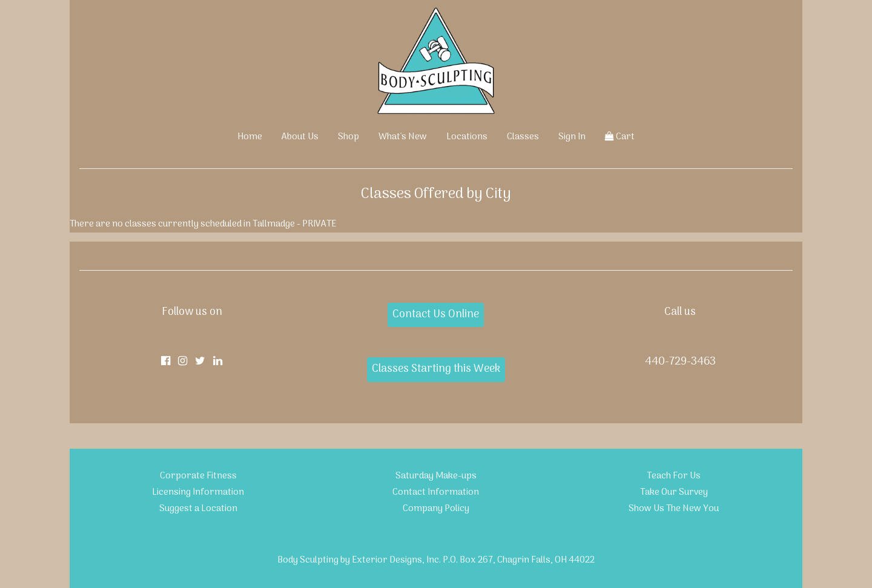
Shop (348, 137)
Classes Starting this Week (436, 369)
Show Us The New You (674, 509)
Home (250, 137)
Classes (523, 137)
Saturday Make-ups (436, 476)
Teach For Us (674, 476)
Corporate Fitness (198, 476)
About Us (300, 137)
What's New (403, 137)
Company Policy (436, 509)
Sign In (572, 137)
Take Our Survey (674, 492)
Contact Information (436, 492)
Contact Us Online (436, 315)
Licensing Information (198, 492)
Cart (620, 137)
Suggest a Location (198, 509)
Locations (467, 137)
